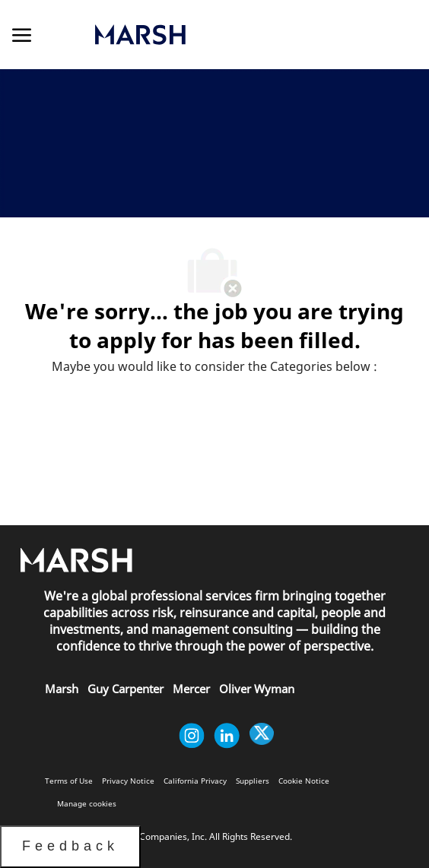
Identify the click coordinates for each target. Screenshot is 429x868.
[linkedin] (227, 736)
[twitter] (262, 736)
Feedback (70, 846)
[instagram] (192, 736)
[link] (206, 35)
